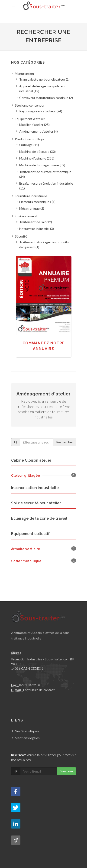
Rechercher (65, 442)
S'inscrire (66, 771)
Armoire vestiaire (26, 549)
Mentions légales (27, 738)
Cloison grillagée (26, 476)
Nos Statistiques (27, 731)
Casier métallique (26, 561)
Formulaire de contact (39, 690)
